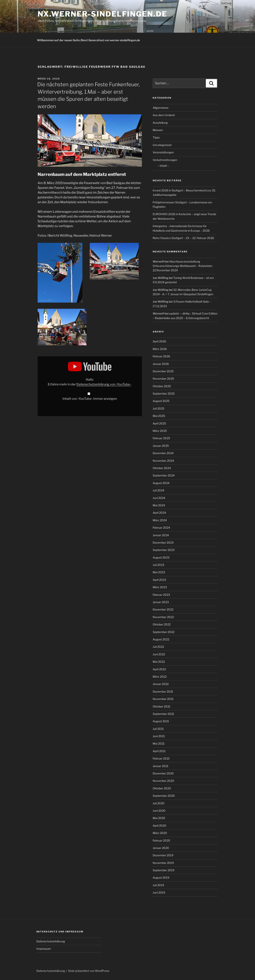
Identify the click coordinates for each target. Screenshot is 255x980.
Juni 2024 (159, 498)
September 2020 (164, 796)
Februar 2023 (161, 595)
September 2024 (164, 475)
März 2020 (160, 833)
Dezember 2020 (163, 773)
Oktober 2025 (162, 386)
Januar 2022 (161, 684)
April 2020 (159, 826)
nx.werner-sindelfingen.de (102, 14)
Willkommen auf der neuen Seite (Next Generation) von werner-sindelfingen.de (88, 40)
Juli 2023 (158, 565)
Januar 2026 (161, 364)
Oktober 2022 (162, 624)
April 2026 (159, 341)
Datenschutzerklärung (51, 941)
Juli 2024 (158, 490)
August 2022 (161, 639)
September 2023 (164, 550)
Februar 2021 (161, 758)
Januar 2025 (161, 446)
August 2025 (161, 401)
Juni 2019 (159, 892)
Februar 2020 (161, 840)
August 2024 (161, 483)
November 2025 (163, 379)
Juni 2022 (159, 654)
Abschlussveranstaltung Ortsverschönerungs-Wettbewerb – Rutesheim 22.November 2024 (183, 266)
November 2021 (163, 699)
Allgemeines (161, 108)
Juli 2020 (159, 803)
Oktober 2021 (162, 706)
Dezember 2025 (163, 371)
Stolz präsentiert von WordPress (89, 971)
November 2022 (163, 617)
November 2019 (163, 863)
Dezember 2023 (163, 542)
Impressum (44, 949)
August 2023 (161, 557)
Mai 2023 (159, 572)
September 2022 (164, 632)
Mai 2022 (159, 662)
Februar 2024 (161, 528)
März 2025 (160, 431)
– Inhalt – (163, 166)
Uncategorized (162, 145)
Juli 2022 (158, 647)
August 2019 (161, 878)
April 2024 (159, 513)
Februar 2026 (161, 356)
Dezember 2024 (163, 453)
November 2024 (163, 461)
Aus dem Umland (164, 115)
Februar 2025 (161, 438)
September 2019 (164, 870)
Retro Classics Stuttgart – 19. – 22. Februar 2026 (183, 238)
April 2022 (159, 669)
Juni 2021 (159, 736)
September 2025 (164, 393)
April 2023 (159, 580)
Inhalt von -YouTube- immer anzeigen (90, 399)
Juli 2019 (158, 885)
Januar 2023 (161, 602)
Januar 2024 (161, 535)
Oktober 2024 (162, 468)
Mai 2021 (159, 743)
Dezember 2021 (163, 691)
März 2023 (160, 587)
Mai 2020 (159, 818)
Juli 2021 (158, 729)
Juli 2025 (158, 408)
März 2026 (160, 349)
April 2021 (159, 751)
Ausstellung (160, 123)
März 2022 (160, 677)
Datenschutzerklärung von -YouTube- (104, 384)
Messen (158, 130)
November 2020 (163, 781)
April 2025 (159, 423)
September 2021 (163, 714)
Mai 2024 (159, 505)
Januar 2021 (161, 766)
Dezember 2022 (163, 609)
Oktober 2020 (162, 788)
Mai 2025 (159, 416)
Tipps (156, 137)
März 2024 (160, 520)
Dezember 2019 (163, 855)
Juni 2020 (159, 811)
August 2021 (161, 721)
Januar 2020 (161, 848)
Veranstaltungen (163, 152)
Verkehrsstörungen (165, 160)
